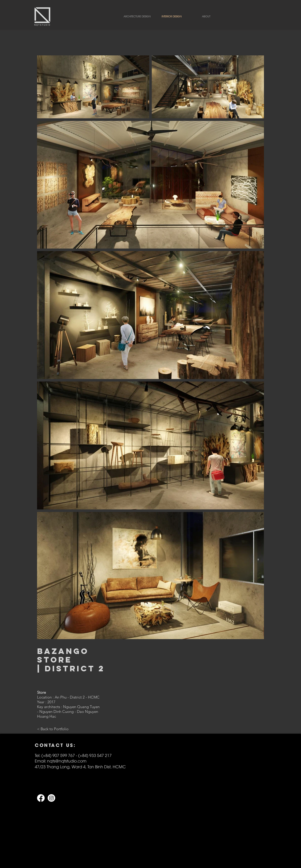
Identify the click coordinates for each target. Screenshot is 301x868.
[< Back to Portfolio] (53, 729)
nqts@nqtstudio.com (67, 761)
